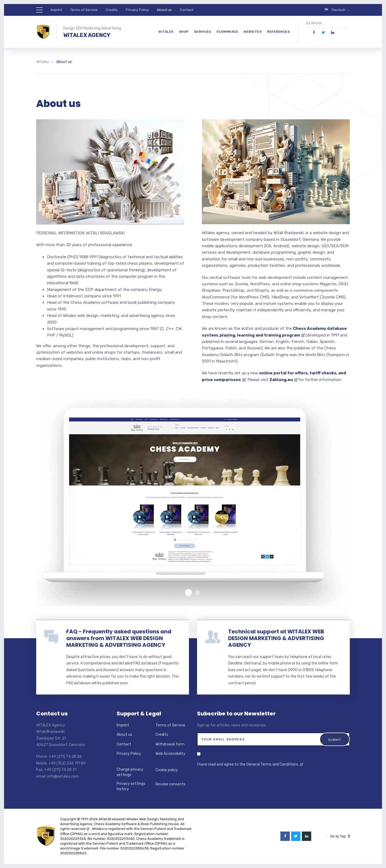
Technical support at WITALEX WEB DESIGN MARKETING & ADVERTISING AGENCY (276, 638)
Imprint (56, 10)
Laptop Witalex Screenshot (198, 593)
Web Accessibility (170, 754)
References (278, 32)
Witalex (166, 32)
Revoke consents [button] (170, 784)
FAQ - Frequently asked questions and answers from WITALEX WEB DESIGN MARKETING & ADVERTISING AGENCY (119, 638)
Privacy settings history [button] (131, 786)
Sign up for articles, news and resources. (232, 725)
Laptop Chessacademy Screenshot (188, 593)
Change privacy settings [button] (130, 772)
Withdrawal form (170, 744)
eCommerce (228, 32)
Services (203, 32)
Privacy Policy (137, 10)
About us (164, 10)
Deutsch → (341, 10)
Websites (253, 32)
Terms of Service (84, 10)
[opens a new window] (314, 33)
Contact (187, 10)
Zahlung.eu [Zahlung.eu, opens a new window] (283, 380)
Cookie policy (167, 770)
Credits (112, 10)
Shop (184, 32)
